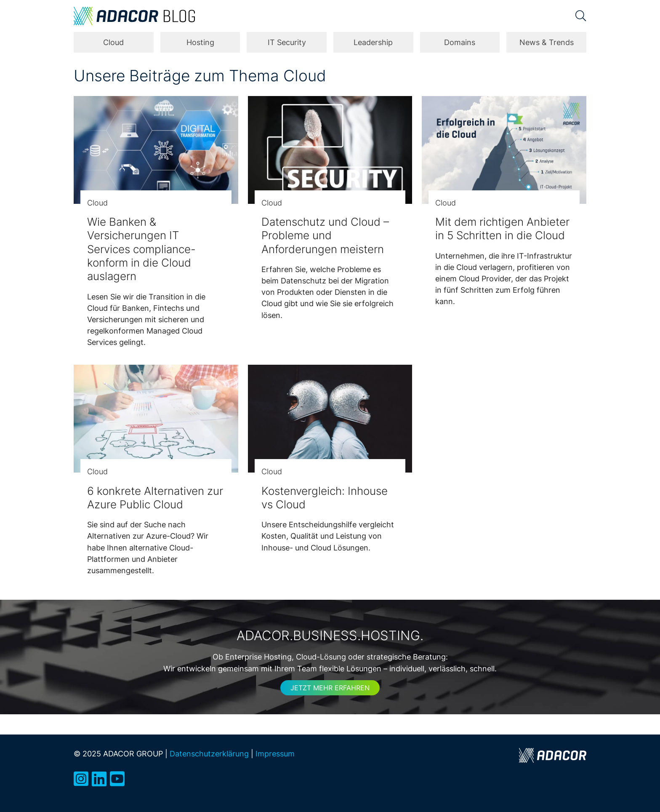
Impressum (275, 753)
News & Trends (547, 42)
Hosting (200, 42)
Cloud (113, 42)
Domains (460, 42)
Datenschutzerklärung (209, 753)
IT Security (287, 42)
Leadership (373, 42)
